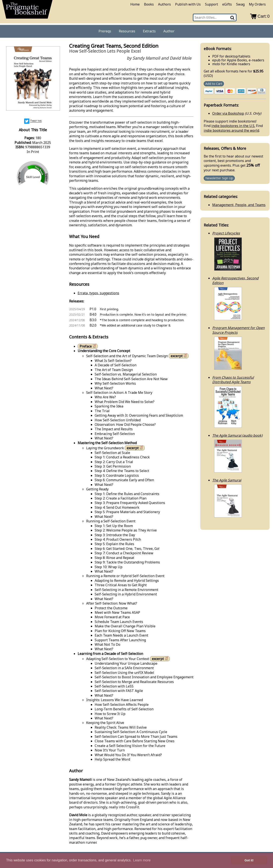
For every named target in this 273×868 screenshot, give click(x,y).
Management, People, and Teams (239, 205)
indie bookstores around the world (231, 130)
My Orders (257, 4)
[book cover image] (33, 79)
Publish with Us (188, 4)
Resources (127, 31)
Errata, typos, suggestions (98, 293)
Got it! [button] (249, 860)
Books (149, 4)
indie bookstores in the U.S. (233, 126)
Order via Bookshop (228, 113)
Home (135, 4)
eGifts (227, 4)
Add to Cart (214, 84)
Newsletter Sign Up (219, 178)
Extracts (149, 31)
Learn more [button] (142, 860)
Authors (164, 4)
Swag (240, 4)
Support (211, 4)
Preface (88, 346)
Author (169, 31)
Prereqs (105, 31)
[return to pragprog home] (27, 11)
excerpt (179, 356)
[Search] (233, 17)
